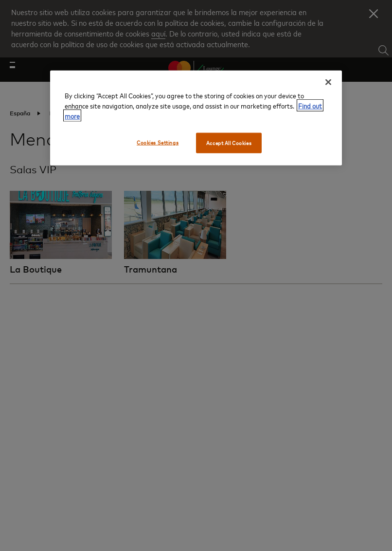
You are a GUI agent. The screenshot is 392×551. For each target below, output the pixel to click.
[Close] (328, 82)
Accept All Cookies (229, 142)
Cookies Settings (158, 142)
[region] (196, 118)
